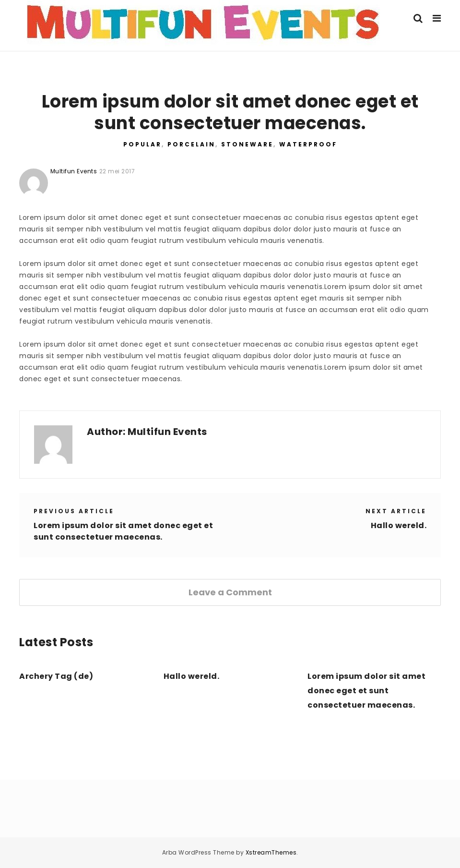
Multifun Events (167, 432)
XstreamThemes (271, 852)
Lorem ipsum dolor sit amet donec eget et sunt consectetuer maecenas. (123, 531)
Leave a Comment (230, 592)
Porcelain (191, 144)
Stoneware (247, 144)
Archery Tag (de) (56, 676)
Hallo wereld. (399, 525)
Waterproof (308, 144)
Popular (142, 144)
